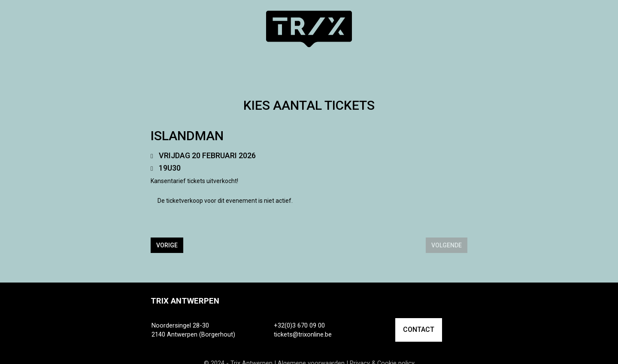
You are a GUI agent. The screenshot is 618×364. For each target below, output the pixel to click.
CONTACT (419, 329)
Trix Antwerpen (185, 301)
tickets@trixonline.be (303, 334)
